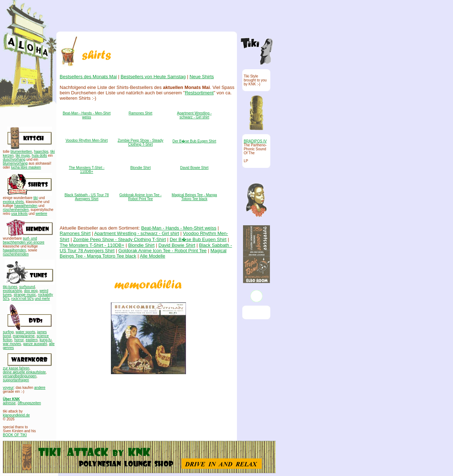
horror (19, 340)
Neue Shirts (201, 77)
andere (40, 388)
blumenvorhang (15, 163)
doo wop (31, 291)
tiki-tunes (10, 287)
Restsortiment (199, 93)
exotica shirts (13, 202)
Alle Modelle (152, 256)
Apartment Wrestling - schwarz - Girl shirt (194, 115)
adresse (9, 403)
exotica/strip (12, 291)
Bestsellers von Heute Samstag (153, 77)
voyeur (8, 388)
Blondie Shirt (141, 168)
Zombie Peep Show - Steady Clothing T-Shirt (140, 142)
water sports (25, 332)
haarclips (41, 152)
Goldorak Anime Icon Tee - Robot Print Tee (140, 197)
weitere (41, 214)
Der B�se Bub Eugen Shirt (194, 141)
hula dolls (39, 155)
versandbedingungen (20, 376)
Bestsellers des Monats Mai (88, 77)
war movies (12, 344)
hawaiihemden (26, 206)
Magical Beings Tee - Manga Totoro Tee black (194, 197)
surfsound (27, 287)
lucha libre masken (26, 167)
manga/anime (24, 336)
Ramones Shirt (140, 113)
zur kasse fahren (16, 368)
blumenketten (21, 152)
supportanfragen (16, 380)
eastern (31, 340)
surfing (8, 332)
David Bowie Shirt (194, 168)
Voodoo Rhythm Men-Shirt (86, 140)
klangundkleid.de (16, 415)
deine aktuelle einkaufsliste (24, 372)
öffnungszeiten (29, 403)
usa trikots (19, 214)
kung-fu (45, 340)
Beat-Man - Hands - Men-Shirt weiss (86, 115)
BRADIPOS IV (255, 141)
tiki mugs (23, 155)
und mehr (42, 299)
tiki (36, 198)
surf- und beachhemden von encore (24, 240)
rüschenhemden (16, 210)
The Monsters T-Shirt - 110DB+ (86, 170)
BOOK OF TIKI (15, 435)
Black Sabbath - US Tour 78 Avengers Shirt (86, 197)
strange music (25, 295)
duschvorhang (14, 159)
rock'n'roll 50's (23, 299)
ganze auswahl (35, 344)
